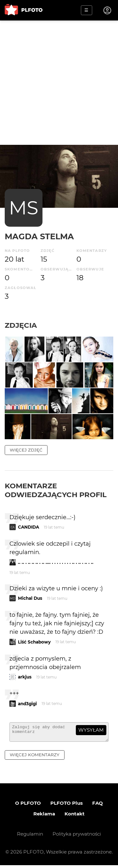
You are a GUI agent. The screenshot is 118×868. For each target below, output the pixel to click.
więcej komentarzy (35, 757)
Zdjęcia (21, 325)
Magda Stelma (39, 236)
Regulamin (30, 837)
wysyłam (91, 730)
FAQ (98, 806)
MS (24, 208)
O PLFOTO (28, 806)
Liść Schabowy (34, 642)
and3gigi (27, 704)
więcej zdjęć (26, 450)
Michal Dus (30, 598)
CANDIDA (28, 527)
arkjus (25, 677)
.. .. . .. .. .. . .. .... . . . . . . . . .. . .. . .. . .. (56, 562)
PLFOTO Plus (67, 806)
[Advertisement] (59, 83)
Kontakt (75, 817)
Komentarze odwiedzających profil (56, 490)
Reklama (44, 817)
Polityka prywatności (77, 837)
